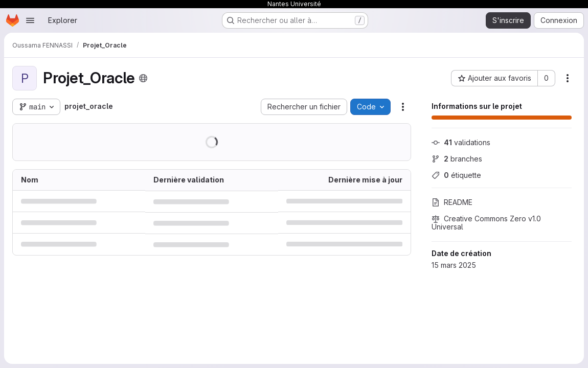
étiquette (456, 175)
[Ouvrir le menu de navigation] (30, 20)
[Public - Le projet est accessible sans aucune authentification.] (143, 78)
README (452, 202)
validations (461, 142)
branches (457, 159)
